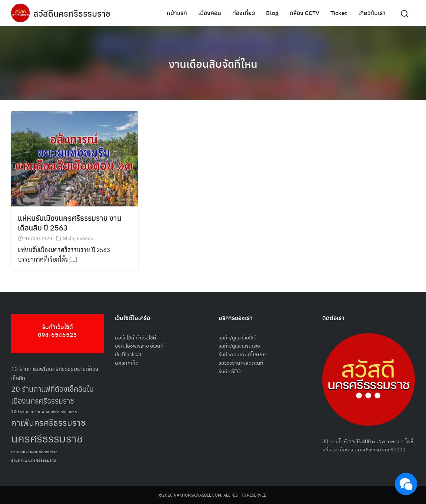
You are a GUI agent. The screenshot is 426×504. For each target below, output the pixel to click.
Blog (272, 13)
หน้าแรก (177, 13)
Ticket (339, 13)
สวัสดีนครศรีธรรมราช (73, 13)
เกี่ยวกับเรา (372, 13)
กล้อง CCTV (304, 13)
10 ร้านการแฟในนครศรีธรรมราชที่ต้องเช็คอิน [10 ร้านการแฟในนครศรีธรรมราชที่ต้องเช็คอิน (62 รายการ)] (55, 373)
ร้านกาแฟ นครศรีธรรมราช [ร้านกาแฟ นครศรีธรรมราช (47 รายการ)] (34, 460)
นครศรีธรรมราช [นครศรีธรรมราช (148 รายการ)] (47, 438)
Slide (69, 238)
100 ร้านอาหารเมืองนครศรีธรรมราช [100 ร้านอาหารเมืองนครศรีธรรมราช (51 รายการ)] (44, 411)
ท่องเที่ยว (244, 13)
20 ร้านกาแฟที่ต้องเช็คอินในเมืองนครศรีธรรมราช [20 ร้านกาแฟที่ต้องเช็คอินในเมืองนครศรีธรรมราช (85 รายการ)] (52, 395)
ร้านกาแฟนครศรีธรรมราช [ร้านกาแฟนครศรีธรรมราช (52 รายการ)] (34, 451)
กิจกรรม (85, 238)
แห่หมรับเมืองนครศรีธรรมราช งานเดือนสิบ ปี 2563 (70, 223)
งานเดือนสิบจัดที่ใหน (213, 63)
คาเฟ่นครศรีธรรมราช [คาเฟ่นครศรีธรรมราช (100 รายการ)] (48, 422)
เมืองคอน (210, 13)
